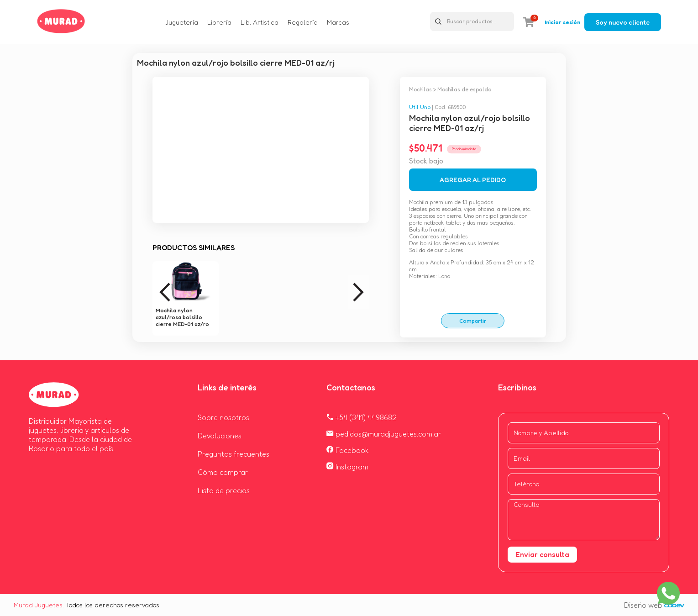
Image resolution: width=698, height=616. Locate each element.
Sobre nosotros (223, 417)
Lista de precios (224, 490)
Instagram (347, 467)
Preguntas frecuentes (234, 454)
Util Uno (420, 107)
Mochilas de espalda (464, 89)
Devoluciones (220, 436)
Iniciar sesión (562, 22)
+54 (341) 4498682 (362, 417)
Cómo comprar (223, 472)
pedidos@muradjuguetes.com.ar (384, 434)
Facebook (348, 450)
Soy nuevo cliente (623, 22)
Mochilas (420, 89)
